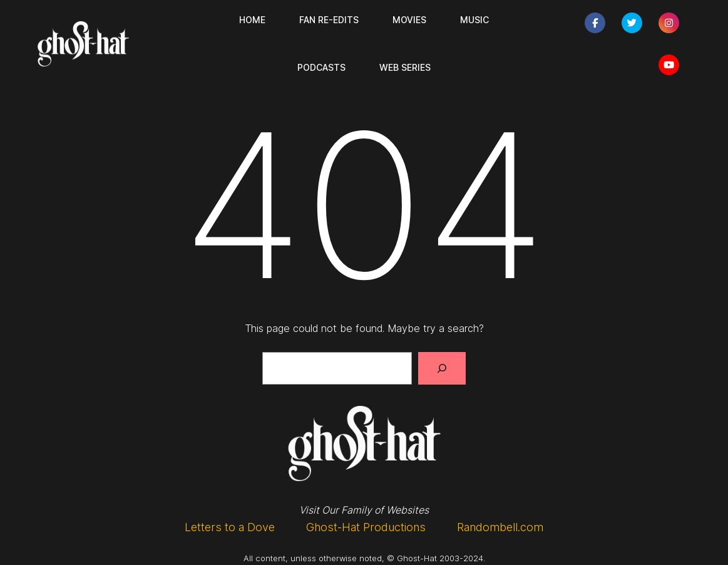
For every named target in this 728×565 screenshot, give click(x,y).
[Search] (442, 368)
